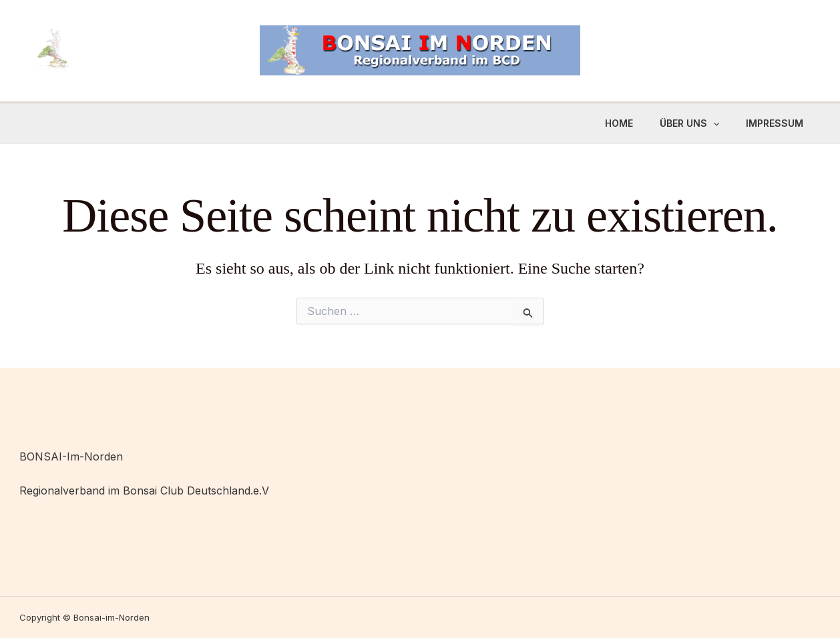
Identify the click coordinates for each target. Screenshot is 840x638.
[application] (713, 123)
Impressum (775, 123)
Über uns (689, 123)
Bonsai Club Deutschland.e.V (196, 491)
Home (619, 123)
